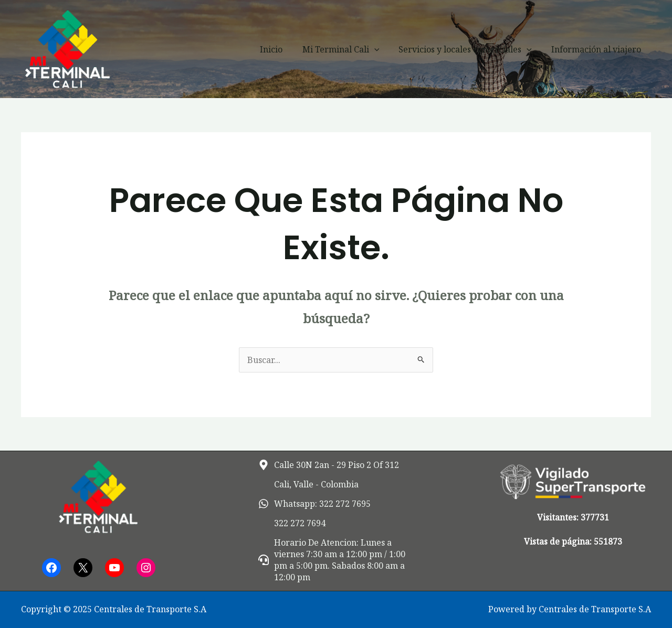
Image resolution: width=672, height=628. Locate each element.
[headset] (336, 560)
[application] (381, 49)
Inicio (281, 49)
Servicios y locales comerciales (469, 49)
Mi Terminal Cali (348, 49)
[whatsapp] (314, 504)
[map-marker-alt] (329, 465)
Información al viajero (598, 49)
